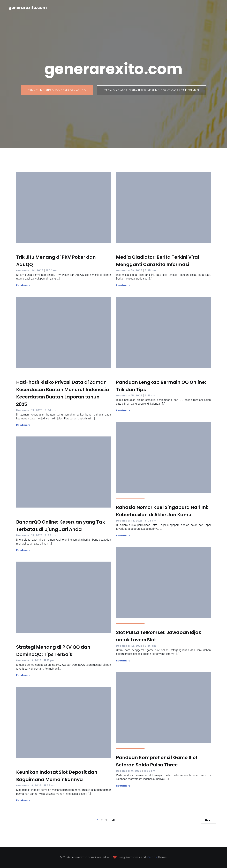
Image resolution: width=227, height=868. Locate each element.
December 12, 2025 (129, 646)
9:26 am (150, 646)
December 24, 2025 (30, 270)
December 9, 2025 (29, 660)
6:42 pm (51, 535)
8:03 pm (151, 521)
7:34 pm (51, 410)
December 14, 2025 (129, 521)
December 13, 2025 (29, 535)
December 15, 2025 (129, 396)
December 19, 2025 (129, 270)
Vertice (152, 857)
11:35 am (50, 786)
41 (114, 820)
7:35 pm (150, 270)
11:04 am (52, 270)
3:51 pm (150, 396)
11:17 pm (49, 660)
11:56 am (150, 771)
